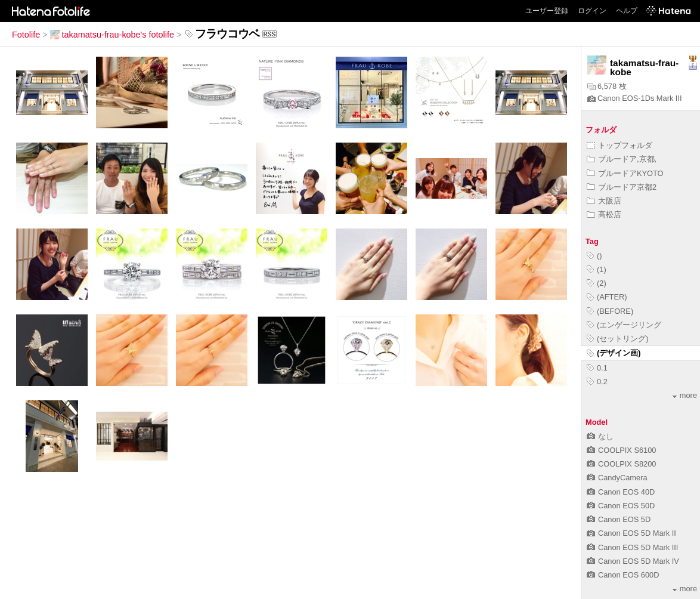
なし (600, 436)
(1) (597, 269)
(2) (597, 283)
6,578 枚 (607, 86)
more (685, 395)
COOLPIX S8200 (621, 464)
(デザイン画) (614, 353)
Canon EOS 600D (623, 575)
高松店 (604, 214)
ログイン (592, 11)
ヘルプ (627, 11)
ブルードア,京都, (622, 159)
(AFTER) (607, 297)
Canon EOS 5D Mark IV (633, 561)
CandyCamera (617, 478)
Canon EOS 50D (621, 506)
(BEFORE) (610, 311)
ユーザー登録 (547, 11)
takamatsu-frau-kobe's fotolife (112, 35)
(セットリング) (618, 339)
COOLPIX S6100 (621, 450)
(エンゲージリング (624, 325)
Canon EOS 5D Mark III (632, 547)
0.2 (597, 382)
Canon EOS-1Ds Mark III (635, 98)
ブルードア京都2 (622, 187)
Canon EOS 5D (619, 519)
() (594, 256)
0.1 (597, 368)
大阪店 (604, 201)
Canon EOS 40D (621, 492)
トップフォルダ (620, 145)
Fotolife (26, 35)
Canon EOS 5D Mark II (631, 533)
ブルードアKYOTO (625, 173)
